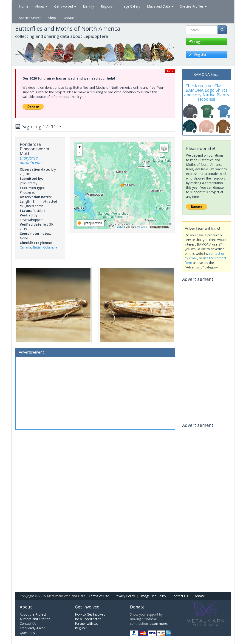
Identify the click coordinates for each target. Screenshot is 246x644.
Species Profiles (193, 6)
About (41, 6)
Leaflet (120, 227)
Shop (52, 18)
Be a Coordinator (88, 619)
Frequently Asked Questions (33, 630)
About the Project (33, 614)
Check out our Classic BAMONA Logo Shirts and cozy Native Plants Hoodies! (207, 92)
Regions (107, 6)
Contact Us (180, 596)
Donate (68, 18)
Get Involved (65, 6)
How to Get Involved (90, 614)
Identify (88, 6)
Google (143, 227)
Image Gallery (130, 6)
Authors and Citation (35, 619)
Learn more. (159, 623)
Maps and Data (160, 6)
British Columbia (45, 247)
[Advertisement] (95, 393)
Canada (25, 247)
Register (81, 628)
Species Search (30, 18)
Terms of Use (99, 596)
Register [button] (198, 54)
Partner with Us (86, 623)
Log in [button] (196, 42)
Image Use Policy (153, 596)
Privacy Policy (125, 596)
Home (24, 6)
